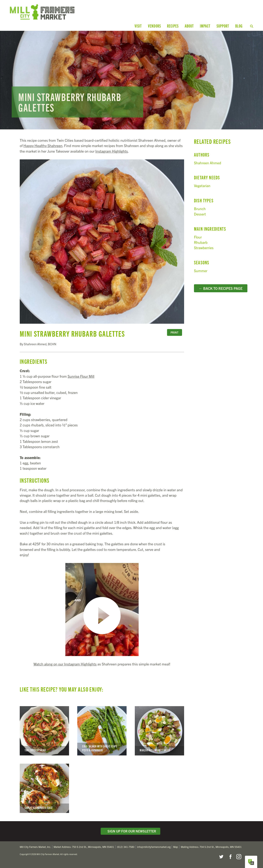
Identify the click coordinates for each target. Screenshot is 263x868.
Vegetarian (202, 186)
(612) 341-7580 (126, 847)
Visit (138, 26)
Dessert (200, 214)
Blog (239, 26)
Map (176, 847)
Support (223, 26)
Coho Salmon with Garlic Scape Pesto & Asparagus (102, 731)
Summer (201, 271)
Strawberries (204, 248)
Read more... (131, 80)
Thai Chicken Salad (44, 731)
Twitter (221, 857)
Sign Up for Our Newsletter (130, 831)
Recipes (173, 26)
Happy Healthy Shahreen (43, 146)
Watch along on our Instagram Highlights (65, 664)
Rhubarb (201, 242)
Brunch (200, 209)
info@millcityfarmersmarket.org (154, 847)
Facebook (230, 857)
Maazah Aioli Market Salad (159, 731)
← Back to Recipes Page (221, 288)
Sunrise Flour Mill (81, 376)
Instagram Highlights (112, 151)
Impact (205, 26)
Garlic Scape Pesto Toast (44, 788)
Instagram (239, 857)
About (189, 26)
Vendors (154, 26)
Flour (198, 237)
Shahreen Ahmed (208, 163)
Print (174, 332)
